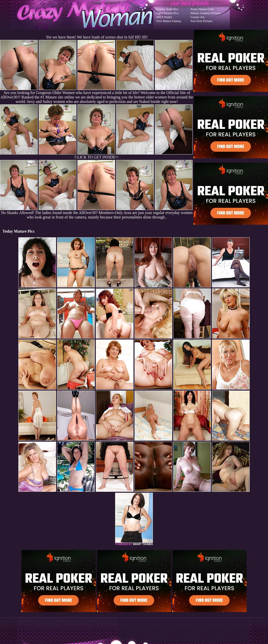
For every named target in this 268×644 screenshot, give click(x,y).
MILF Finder (164, 17)
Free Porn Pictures (202, 21)
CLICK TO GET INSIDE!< (97, 157)
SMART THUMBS (143, 544)
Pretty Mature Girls (202, 9)
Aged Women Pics (167, 13)
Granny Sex (198, 17)
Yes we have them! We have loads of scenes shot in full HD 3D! (97, 37)
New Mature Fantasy (169, 21)
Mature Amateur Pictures (206, 13)
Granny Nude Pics (167, 9)
